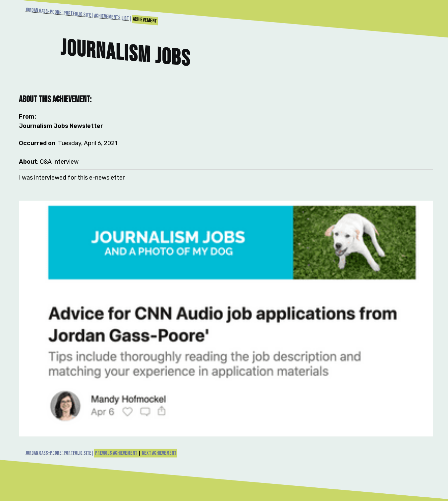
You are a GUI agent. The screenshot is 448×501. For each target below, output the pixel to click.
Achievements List (112, 17)
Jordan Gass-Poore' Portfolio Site (58, 13)
